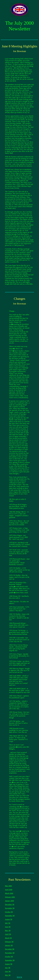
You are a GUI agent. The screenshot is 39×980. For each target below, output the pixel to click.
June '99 (8, 927)
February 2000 (10, 897)
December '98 (10, 949)
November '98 (10, 953)
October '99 (9, 912)
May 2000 (8, 886)
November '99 (10, 908)
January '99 (9, 945)
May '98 (8, 975)
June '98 (8, 971)
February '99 (9, 942)
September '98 (10, 960)
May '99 (8, 931)
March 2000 (9, 893)
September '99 (10, 916)
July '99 (8, 923)
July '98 (8, 968)
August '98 (9, 964)
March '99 (8, 938)
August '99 (9, 919)
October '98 (9, 957)
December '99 (10, 904)
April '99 (8, 934)
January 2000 (9, 901)
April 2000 (9, 890)
